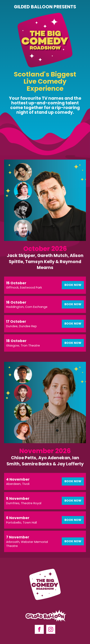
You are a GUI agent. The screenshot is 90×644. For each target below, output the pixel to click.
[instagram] (51, 629)
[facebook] (39, 629)
